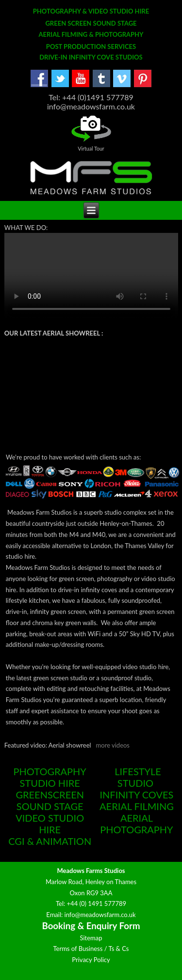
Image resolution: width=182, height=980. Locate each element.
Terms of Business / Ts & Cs (91, 949)
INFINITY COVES (137, 795)
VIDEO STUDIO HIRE (50, 824)
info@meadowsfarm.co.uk (100, 915)
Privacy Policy (91, 960)
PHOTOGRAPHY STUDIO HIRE (50, 777)
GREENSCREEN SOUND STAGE (50, 800)
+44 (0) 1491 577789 (97, 903)
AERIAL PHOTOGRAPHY (136, 824)
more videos (113, 745)
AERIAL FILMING (137, 806)
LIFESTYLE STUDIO (138, 777)
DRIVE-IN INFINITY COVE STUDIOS (91, 57)
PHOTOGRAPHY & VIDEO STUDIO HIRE (91, 11)
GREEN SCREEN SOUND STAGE (91, 23)
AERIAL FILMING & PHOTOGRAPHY (91, 34)
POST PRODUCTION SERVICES (91, 46)
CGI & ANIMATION (50, 841)
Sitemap (91, 938)
